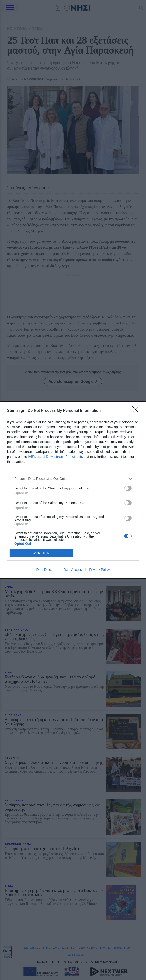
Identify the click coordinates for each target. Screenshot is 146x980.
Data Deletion (46, 570)
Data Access (73, 570)
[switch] (128, 488)
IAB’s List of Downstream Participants (55, 457)
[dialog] (73, 490)
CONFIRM (41, 552)
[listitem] (73, 479)
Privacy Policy (99, 570)
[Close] (137, 411)
